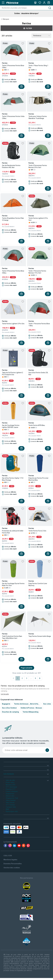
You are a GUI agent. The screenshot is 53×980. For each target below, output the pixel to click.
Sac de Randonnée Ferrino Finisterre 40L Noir (11, 166)
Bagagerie (6, 704)
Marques (6, 19)
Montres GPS (11, 785)
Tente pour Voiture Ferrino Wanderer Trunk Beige (38, 117)
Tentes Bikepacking (30, 712)
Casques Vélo (11, 807)
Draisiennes (10, 794)
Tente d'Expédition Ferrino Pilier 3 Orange (13, 219)
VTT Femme (10, 805)
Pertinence (41, 36)
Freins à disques (12, 791)
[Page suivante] (40, 678)
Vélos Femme (11, 800)
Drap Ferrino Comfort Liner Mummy (38, 585)
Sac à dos (47, 704)
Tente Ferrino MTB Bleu (37, 425)
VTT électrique (11, 787)
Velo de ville (10, 780)
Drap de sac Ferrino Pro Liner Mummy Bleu (38, 479)
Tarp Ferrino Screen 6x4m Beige (40, 636)
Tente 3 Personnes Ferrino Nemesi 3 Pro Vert (38, 166)
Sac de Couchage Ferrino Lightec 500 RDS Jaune (11, 426)
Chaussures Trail (12, 798)
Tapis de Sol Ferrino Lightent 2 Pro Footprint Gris (12, 374)
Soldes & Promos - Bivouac (31, 708)
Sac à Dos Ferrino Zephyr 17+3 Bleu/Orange (13, 479)
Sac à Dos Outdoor (9, 708)
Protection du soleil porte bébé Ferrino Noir (13, 532)
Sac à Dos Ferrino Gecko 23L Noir (38, 374)
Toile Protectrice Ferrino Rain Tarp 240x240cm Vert (12, 637)
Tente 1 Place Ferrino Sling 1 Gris (38, 67)
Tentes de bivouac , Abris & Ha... (27, 704)
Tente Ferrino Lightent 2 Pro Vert (38, 219)
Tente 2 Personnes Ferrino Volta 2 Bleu (13, 117)
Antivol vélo (10, 796)
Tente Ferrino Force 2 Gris (37, 531)
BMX (7, 809)
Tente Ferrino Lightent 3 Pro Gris (13, 324)
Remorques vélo (12, 811)
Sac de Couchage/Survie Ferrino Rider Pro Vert (13, 585)
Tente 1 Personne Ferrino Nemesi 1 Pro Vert (37, 272)
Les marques (9, 774)
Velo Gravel (10, 803)
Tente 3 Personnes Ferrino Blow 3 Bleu (13, 272)
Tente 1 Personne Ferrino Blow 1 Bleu (39, 325)
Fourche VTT (11, 789)
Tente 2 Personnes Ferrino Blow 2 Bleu (13, 67)
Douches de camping (10, 712)
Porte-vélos (10, 782)
